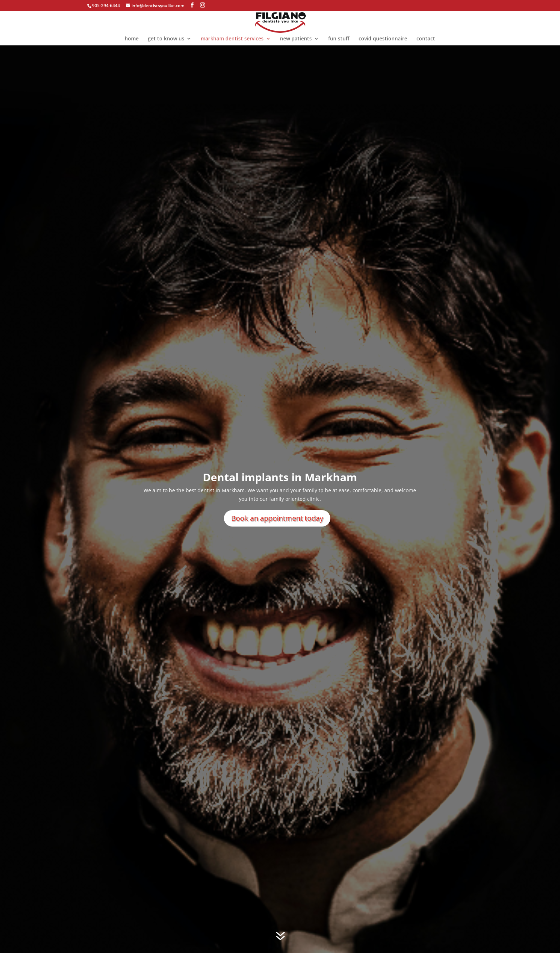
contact (426, 39)
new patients (296, 39)
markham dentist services (232, 39)
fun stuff (339, 39)
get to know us (166, 39)
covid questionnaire (383, 39)
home (132, 39)
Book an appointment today (277, 518)
